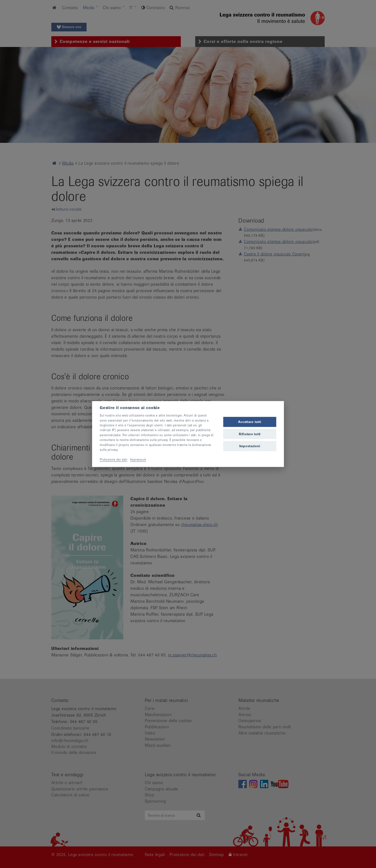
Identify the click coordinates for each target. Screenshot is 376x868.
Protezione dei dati (114, 459)
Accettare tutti (250, 422)
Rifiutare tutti (250, 434)
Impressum (138, 459)
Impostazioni (250, 446)
